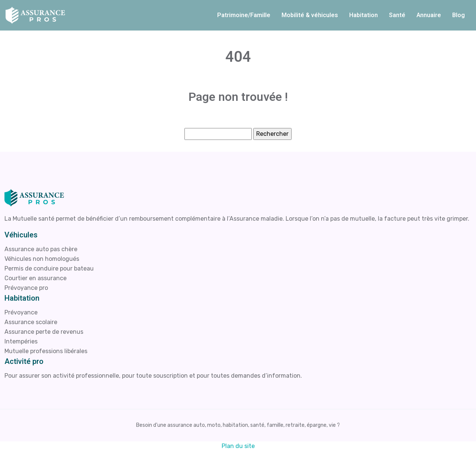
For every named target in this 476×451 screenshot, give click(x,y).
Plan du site (238, 446)
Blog (459, 15)
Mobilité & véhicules (310, 15)
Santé (397, 15)
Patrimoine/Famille (244, 15)
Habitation (364, 15)
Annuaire (429, 15)
